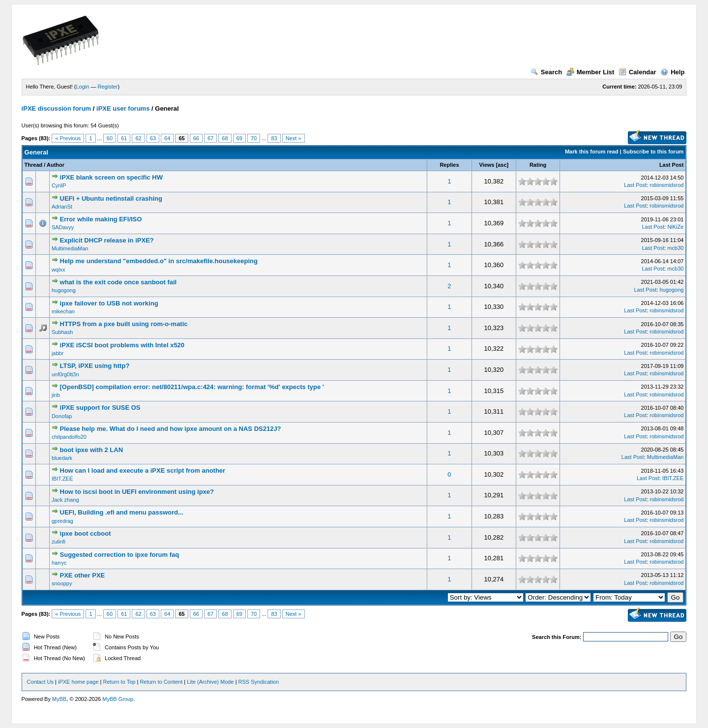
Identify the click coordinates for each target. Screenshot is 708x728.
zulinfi (59, 542)
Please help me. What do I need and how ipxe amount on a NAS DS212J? (171, 429)
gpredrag (62, 521)
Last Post (672, 165)
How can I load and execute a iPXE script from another (143, 470)
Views (487, 165)
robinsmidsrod (666, 185)
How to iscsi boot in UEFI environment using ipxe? (137, 492)
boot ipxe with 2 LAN (92, 450)
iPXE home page (78, 682)
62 (138, 138)
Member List (590, 72)
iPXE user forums (123, 108)
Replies (449, 165)
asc (502, 165)
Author (56, 165)
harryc (59, 563)
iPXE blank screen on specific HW (112, 177)
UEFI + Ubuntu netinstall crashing (111, 198)
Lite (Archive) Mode (210, 682)
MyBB (59, 699)
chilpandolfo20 (69, 437)
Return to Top (119, 682)
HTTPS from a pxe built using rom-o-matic (124, 324)
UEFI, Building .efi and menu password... (122, 512)
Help (672, 72)
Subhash (62, 332)
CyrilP (59, 185)
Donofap (62, 416)
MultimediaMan (70, 248)
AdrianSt (62, 207)
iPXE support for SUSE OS (100, 408)
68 (225, 138)
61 (124, 138)
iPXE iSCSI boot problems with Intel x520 (122, 345)
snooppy (62, 583)
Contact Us (40, 682)
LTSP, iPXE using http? (95, 366)
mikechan (63, 311)
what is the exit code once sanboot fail (118, 282)
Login (83, 87)
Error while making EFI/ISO (101, 219)
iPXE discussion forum (57, 108)
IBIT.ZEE (62, 479)
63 (153, 138)
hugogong (64, 290)
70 (254, 138)
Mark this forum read (592, 152)
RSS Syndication (259, 682)
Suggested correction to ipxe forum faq (120, 555)
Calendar (637, 72)
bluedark (62, 458)
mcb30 (675, 248)
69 (239, 138)
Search (546, 72)
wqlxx (59, 270)
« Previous (68, 138)
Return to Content (161, 682)
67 (210, 138)
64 (167, 138)
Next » (294, 138)
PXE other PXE (83, 575)
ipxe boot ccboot (86, 533)
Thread (34, 165)
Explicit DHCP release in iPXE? (107, 240)
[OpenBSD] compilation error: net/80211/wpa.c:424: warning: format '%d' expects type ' (192, 387)
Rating (538, 165)
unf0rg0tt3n (65, 374)
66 (196, 138)
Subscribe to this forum (653, 152)
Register (108, 87)
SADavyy (63, 227)
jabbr (58, 353)
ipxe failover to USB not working (109, 303)
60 (110, 138)
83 (274, 138)
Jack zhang (65, 500)
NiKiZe (675, 227)
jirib (56, 395)
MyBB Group (118, 699)
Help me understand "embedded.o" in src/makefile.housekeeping (159, 261)
